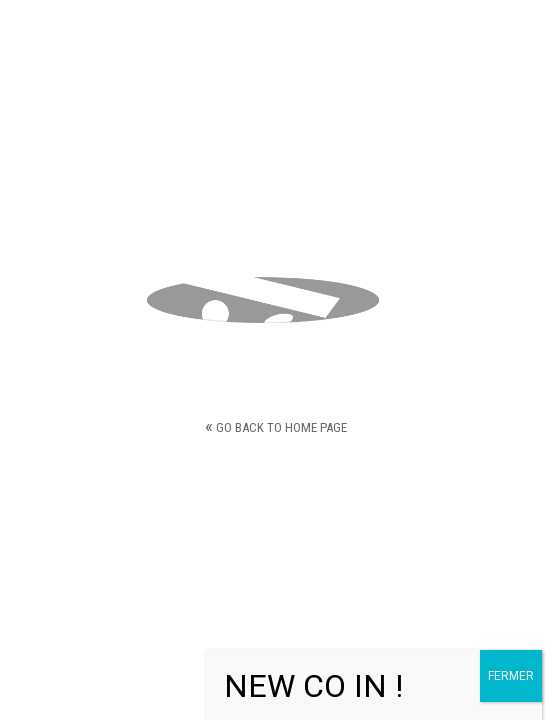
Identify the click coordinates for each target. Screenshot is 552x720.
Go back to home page (276, 425)
